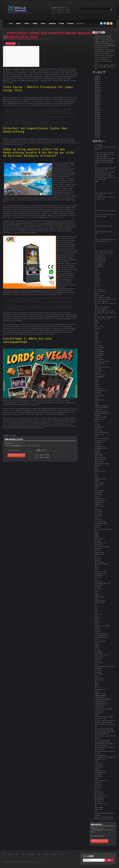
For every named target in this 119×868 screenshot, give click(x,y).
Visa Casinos (98, 786)
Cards (96, 340)
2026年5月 (97, 78)
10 (95, 166)
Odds (96, 579)
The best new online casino (102, 740)
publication (98, 622)
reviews (97, 643)
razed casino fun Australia (102, 626)
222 (96, 222)
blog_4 (96, 332)
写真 (23, 854)
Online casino (99, 581)
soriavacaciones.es (100, 680)
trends (96, 761)
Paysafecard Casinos (100, 601)
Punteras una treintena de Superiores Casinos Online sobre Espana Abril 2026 (105, 67)
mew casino (98, 541)
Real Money (98, 630)
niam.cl (97, 570)
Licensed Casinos (99, 502)
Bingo (96, 324)
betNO (96, 321)
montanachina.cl (99, 545)
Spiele (96, 686)
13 (95, 189)
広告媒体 (43, 24)
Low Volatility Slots (101, 522)
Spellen (97, 684)
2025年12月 (98, 87)
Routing (97, 647)
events (96, 437)
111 (96, 185)
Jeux (96, 489)
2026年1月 (97, 86)
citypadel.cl (98, 392)
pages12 (97, 595)
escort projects (99, 431)
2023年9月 (97, 130)
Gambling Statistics (100, 460)
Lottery (97, 518)
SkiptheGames (98, 668)
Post (96, 608)
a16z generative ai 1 (101, 257)
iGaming (97, 481)
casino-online (99, 371)
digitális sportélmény (101, 417)
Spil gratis (98, 688)
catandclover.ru (99, 388)
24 (95, 224)
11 (95, 183)
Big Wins (97, 323)
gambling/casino (99, 462)
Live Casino (98, 514)
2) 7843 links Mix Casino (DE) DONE (105, 211)
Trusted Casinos (99, 765)
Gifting (97, 469)
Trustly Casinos (99, 767)
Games (96, 467)
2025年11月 (98, 89)
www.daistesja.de (99, 798)
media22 (97, 535)
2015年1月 (97, 136)
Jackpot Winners (99, 485)
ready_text (98, 628)
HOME (11, 24)
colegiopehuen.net (100, 400)
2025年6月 (97, 99)
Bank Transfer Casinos (101, 292)
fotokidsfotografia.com (101, 448)
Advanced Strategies (100, 261)
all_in (96, 268)
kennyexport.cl (99, 494)
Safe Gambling (99, 653)
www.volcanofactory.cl (101, 804)
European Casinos (99, 435)
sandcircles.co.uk (100, 657)
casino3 (97, 382)
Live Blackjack (99, 512)
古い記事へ (6, 435)
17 (95, 203)
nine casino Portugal (101, 572)
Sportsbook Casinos (100, 690)
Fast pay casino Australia (102, 438)
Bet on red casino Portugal (102, 319)
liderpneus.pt (99, 504)
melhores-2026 (99, 539)
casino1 (97, 379)
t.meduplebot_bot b (100, 697)
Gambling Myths (99, 456)
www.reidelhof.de (99, 800)
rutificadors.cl (99, 651)
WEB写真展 (70, 24)
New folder (98, 560)
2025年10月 (98, 91)
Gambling (97, 452)
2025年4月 (97, 103)
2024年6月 (97, 116)
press (96, 612)
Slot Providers (99, 674)
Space (96, 682)
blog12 (96, 336)
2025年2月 (97, 107)
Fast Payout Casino (100, 440)
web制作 (27, 24)
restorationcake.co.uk (101, 637)
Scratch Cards (99, 659)
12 (95, 187)
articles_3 (98, 286)
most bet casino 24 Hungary (102, 547)
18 (95, 205)
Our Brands (98, 587)
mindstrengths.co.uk (100, 543)
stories (97, 691)
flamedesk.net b (99, 442)
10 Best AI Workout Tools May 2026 (104, 172)
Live (96, 508)
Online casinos (99, 585)
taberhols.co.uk (99, 711)
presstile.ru (98, 614)
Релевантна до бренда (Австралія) (104, 817)
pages (96, 593)
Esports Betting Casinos (101, 433)
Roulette (97, 645)
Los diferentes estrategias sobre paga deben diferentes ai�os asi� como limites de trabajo (105, 46)
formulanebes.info (100, 446)
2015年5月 (97, 134)
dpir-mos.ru (98, 421)
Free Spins (98, 450)
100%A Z (97, 182)
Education (97, 425)
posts (96, 610)
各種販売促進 (52, 24)
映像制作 (18, 24)
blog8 (96, 338)
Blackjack (97, 328)
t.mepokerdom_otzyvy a (101, 705)
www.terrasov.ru (99, 802)
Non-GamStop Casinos (100, 574)
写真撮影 (35, 24)
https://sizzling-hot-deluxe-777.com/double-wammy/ (61, 208)
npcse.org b (98, 578)
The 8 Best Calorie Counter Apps (104, 728)
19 (95, 207)
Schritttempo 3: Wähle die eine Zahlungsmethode (20, 64)
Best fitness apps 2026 (101, 301)
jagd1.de (97, 487)
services (97, 661)
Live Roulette (99, 516)
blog (96, 330)
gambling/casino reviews (101, 464)
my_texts (97, 550)
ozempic (97, 591)
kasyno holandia (99, 491)
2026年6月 (97, 76)
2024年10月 (98, 113)
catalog (97, 386)
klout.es (97, 496)
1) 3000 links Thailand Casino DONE (105, 158)
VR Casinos (98, 788)
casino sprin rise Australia (103, 361)
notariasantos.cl (99, 576)
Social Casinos (99, 678)
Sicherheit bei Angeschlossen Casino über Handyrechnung (22, 56)
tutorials (97, 769)
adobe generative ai (100, 259)
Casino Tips (98, 365)
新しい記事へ (13, 435)
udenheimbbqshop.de (100, 773)
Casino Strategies (100, 363)
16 (95, 201)
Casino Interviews (100, 348)
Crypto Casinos (99, 409)
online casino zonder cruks (102, 583)
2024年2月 (97, 122)
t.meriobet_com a (99, 707)
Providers (97, 618)
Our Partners (98, 589)
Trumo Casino (98, 763)
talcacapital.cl (99, 713)
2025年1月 (97, 109)
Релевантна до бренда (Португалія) (104, 819)
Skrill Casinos (99, 670)
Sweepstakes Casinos (100, 693)
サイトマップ (80, 24)
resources (97, 632)
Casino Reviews (99, 355)
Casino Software (99, 359)
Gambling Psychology (100, 458)
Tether (96, 715)
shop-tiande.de (99, 663)
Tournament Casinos (100, 759)
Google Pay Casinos (100, 471)
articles (97, 284)
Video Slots (98, 782)
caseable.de (98, 342)
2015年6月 (97, 132)
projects (97, 616)
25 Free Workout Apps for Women (103, 226)
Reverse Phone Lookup (101, 641)
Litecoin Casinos (99, 506)
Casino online (99, 350)
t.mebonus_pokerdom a (101, 695)
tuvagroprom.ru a (99, 771)
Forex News (98, 444)
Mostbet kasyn (99, 549)
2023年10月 (98, 128)
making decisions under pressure (104, 529)
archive (97, 270)
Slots (96, 676)
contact (97, 402)
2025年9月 (97, 93)
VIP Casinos (98, 784)
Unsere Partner (99, 776)
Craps (96, 404)
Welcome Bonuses (99, 794)
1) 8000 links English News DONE (104, 160)
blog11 (96, 334)
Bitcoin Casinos (99, 326)
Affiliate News (99, 263)
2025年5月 (97, 101)
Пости (96, 811)
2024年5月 (97, 118)
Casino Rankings (99, 353)
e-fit (96, 423)
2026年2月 (97, 84)
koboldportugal (99, 498)
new (96, 556)
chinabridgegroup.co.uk (101, 390)
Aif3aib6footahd (99, 267)
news (19, 44)
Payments (97, 599)
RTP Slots (97, 649)
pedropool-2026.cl (100, 603)
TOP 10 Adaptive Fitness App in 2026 (105, 757)
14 (95, 191)
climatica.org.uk (99, 396)
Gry (96, 473)
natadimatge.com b (100, 554)
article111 (98, 278)
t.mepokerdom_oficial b (101, 703)
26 (95, 228)
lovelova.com (98, 520)
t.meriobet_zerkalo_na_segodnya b (104, 709)
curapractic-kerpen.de (101, 411)
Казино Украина (99, 807)
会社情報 (62, 24)
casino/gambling (99, 377)
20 (95, 212)
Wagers (96, 790)
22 (95, 220)
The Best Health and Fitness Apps (104, 730)
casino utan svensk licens (102, 367)
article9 (97, 282)
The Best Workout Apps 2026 (102, 742)
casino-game (98, 369)
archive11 (97, 274)
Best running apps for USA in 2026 (104, 311)
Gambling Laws (99, 454)
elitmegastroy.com (100, 427)
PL (95, 605)
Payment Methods (99, 597)
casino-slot (98, 373)
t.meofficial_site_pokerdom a (103, 699)
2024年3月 (97, 120)
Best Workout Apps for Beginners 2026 (105, 317)
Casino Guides (99, 346)
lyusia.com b (98, 525)
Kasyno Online (99, 493)
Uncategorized (99, 775)
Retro (96, 639)
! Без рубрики (99, 145)
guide (96, 475)
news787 (97, 568)
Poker (96, 606)
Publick (97, 624)
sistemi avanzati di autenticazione (105, 666)
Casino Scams (98, 357)
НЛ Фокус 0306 (99, 809)
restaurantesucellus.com (101, 635)
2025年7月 (97, 97)
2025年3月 (97, 105)
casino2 (97, 380)
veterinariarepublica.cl (101, 780)
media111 (97, 533)
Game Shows (98, 465)
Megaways (97, 537)
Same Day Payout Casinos (101, 655)
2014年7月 (97, 138)
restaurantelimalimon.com (102, 634)
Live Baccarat (99, 510)
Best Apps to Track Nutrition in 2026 (105, 299)
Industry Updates (99, 483)
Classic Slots (99, 394)
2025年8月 (97, 95)
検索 (109, 860)
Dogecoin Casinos (99, 419)
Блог (96, 805)
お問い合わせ (62, 854)
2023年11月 (98, 126)
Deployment (98, 415)
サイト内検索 (88, 856)
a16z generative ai (100, 255)
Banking (97, 294)
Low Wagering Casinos (101, 523)
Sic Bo (96, 664)
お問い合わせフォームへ (16, 455)
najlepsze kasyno (99, 552)
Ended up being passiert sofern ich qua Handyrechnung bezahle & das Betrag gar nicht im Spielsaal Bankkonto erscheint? (22, 60)
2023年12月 (98, 124)
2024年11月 (98, 111)
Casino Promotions (100, 352)
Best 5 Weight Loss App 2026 (103, 297)
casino (96, 344)
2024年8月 (97, 115)
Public (96, 620)
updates (97, 778)
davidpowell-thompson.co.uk (102, 413)
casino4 (97, 384)
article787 (98, 280)
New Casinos (98, 558)
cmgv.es (97, 398)
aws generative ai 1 (100, 290)
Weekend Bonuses (99, 792)
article (97, 276)
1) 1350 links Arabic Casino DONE (104, 153)
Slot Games (98, 672)
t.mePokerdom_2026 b (100, 701)
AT (95, 288)
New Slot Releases (100, 562)
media (96, 531)
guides (96, 477)
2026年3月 (97, 82)
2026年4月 (97, 80)
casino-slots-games (100, 375)
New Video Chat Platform (101, 564)
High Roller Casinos (100, 479)
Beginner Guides (99, 295)
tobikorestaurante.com (101, 755)
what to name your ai (101, 796)
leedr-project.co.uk (100, 500)
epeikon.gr (98, 429)
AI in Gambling (99, 265)
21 (95, 218)
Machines (97, 527)
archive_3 (97, 272)
